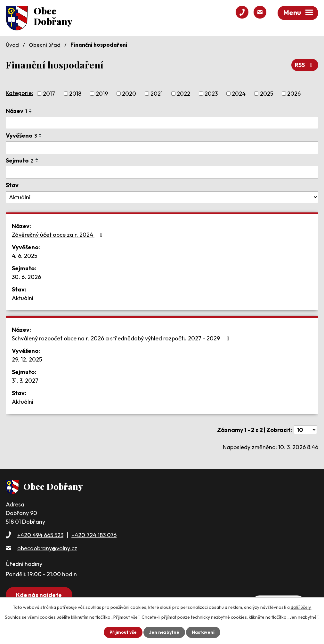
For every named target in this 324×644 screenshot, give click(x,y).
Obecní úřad (45, 45)
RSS (305, 65)
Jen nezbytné (164, 632)
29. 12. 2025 (27, 359)
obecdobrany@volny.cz (47, 548)
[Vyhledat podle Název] (162, 123)
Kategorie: (19, 93)
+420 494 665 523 (40, 535)
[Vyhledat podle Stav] (162, 197)
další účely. (301, 607)
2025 (267, 94)
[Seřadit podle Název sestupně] (31, 112)
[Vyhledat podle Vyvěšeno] (162, 148)
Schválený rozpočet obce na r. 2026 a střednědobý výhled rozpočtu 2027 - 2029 (122, 338)
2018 (75, 94)
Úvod (12, 45)
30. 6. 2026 (26, 277)
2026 (294, 94)
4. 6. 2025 (24, 256)
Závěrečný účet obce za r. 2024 (58, 235)
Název (16, 111)
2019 (102, 94)
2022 (183, 94)
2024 (239, 94)
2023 (211, 94)
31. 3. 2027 (25, 381)
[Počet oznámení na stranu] (305, 430)
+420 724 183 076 (94, 535)
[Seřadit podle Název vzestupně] (31, 109)
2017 (49, 94)
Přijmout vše (123, 632)
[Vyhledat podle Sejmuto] (162, 172)
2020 (129, 94)
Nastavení (203, 632)
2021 (157, 94)
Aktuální (23, 298)
